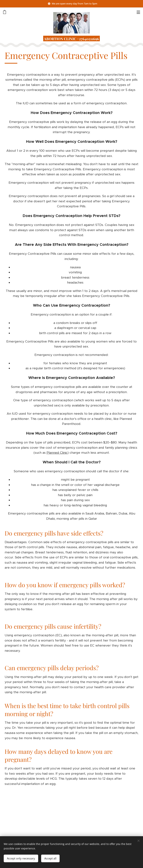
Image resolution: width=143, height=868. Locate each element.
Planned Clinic (57, 453)
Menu (138, 12)
